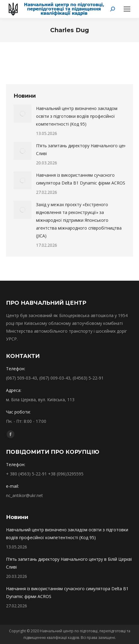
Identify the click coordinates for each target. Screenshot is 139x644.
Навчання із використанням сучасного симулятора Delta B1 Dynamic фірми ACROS (81, 179)
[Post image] (23, 114)
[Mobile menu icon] (127, 9)
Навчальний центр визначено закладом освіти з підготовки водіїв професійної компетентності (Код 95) (77, 116)
